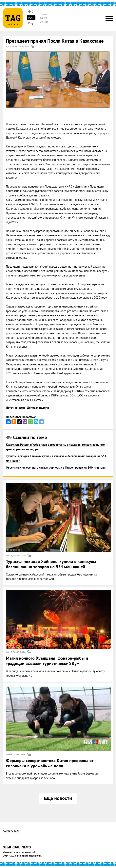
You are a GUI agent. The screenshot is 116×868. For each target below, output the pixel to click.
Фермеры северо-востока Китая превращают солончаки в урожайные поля (50, 763)
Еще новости (58, 798)
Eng (31, 23)
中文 (31, 12)
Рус (30, 18)
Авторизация (11, 831)
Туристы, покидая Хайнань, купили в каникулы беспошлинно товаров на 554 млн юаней (51, 564)
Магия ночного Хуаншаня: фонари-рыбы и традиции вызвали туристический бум (47, 661)
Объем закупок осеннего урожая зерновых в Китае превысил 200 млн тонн (56, 467)
